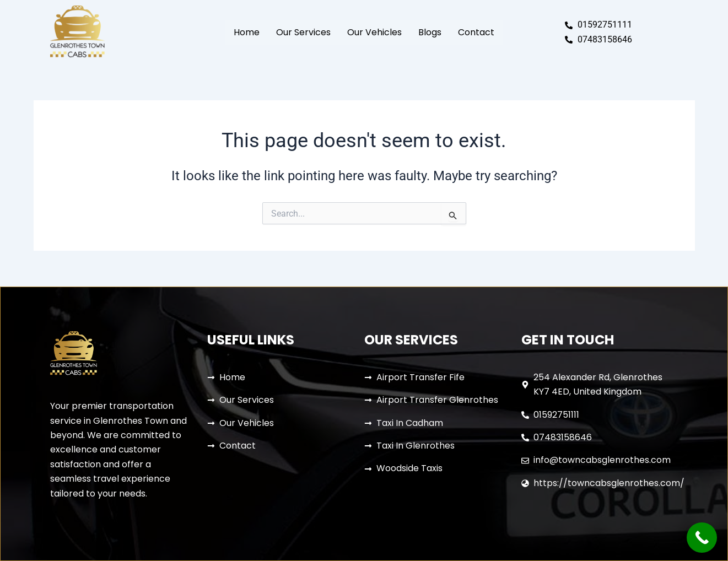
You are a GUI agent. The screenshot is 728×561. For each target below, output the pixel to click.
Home (247, 32)
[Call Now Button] (702, 538)
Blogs (430, 32)
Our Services (303, 32)
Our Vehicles (374, 32)
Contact (476, 32)
